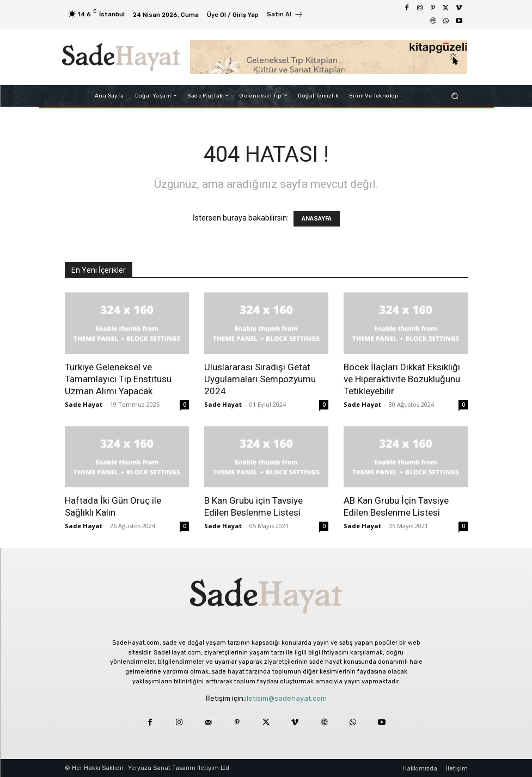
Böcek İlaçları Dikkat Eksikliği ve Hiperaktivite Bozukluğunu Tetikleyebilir (402, 379)
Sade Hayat (84, 404)
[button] (454, 96)
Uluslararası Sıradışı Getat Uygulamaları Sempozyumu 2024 (260, 379)
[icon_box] (285, 16)
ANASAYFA (317, 219)
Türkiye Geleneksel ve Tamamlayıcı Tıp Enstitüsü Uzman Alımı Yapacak (118, 379)
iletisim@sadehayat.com (286, 698)
